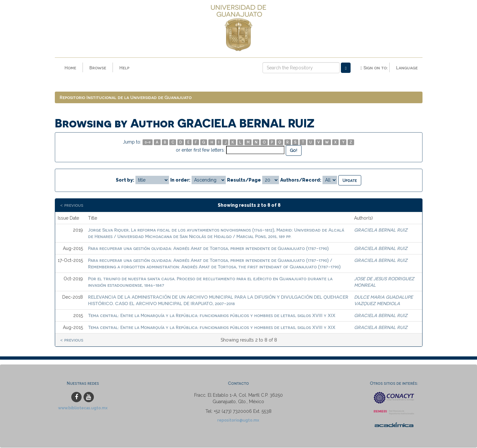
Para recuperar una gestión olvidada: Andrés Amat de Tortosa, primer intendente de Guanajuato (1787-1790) (208, 249)
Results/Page (244, 180)
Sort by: (125, 180)
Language (407, 68)
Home (70, 68)
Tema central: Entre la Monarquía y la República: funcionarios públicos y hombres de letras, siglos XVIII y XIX (212, 316)
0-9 (148, 142)
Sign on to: (374, 68)
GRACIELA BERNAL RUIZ (381, 230)
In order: (180, 180)
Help (124, 68)
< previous (72, 205)
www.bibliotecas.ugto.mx (83, 408)
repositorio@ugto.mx (238, 420)
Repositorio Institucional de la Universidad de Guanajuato (126, 98)
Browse (98, 68)
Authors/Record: (301, 180)
